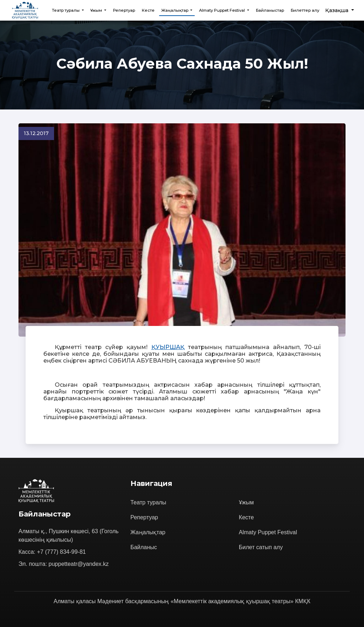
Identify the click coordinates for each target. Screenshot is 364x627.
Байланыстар (270, 10)
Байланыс (144, 547)
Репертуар (124, 10)
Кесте (148, 10)
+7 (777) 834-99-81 (61, 552)
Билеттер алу (305, 10)
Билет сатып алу (261, 547)
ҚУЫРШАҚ (168, 347)
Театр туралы (148, 502)
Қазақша (338, 10)
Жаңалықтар (148, 532)
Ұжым (246, 502)
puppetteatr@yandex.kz (79, 564)
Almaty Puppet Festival (268, 532)
